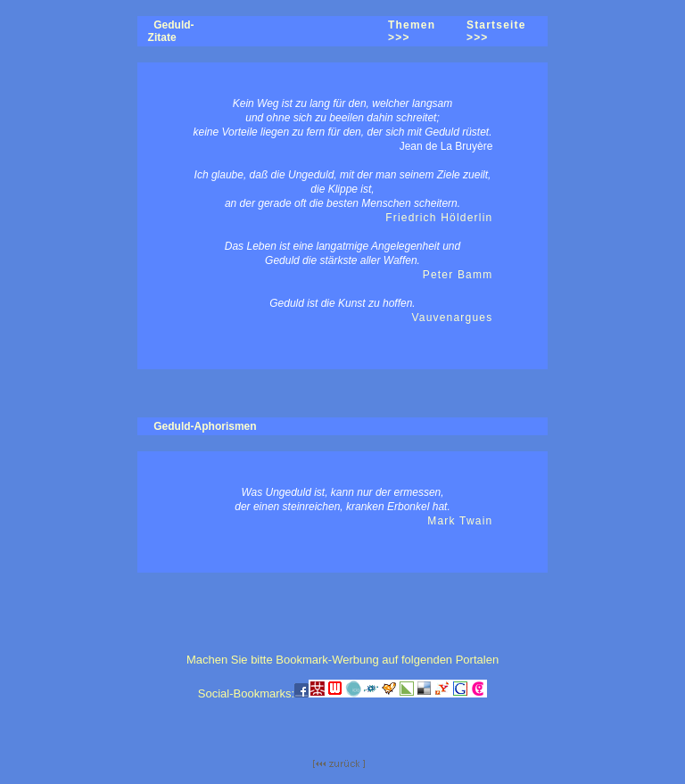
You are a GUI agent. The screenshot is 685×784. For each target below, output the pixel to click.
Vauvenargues (452, 318)
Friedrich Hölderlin (439, 218)
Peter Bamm (458, 275)
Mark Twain (460, 521)
